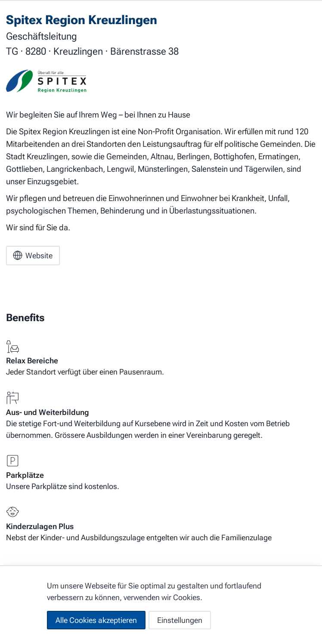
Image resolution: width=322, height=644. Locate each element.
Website (33, 255)
